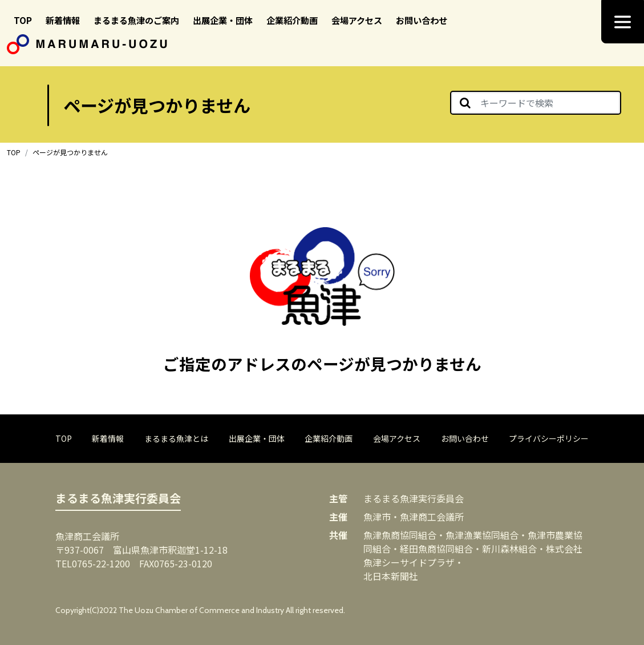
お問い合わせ (422, 20)
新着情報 (63, 20)
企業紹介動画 (292, 20)
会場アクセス (357, 20)
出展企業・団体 (223, 20)
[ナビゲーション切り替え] (623, 22)
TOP (23, 20)
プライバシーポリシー (549, 438)
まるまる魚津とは (176, 438)
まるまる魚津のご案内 (136, 20)
